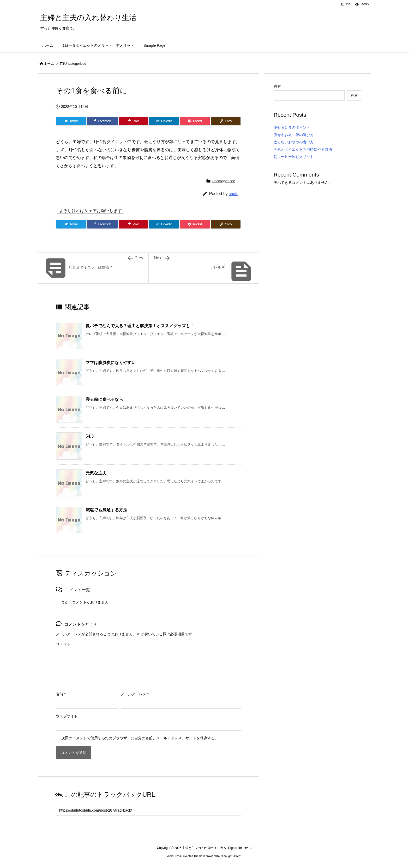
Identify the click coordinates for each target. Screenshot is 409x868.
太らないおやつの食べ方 (294, 142)
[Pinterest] (134, 121)
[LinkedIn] (164, 121)
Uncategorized (75, 64)
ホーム (49, 64)
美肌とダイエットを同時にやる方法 (303, 149)
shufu (234, 194)
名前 (61, 694)
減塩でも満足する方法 (106, 510)
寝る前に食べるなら (104, 399)
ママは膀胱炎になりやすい (111, 363)
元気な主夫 (96, 473)
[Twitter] (71, 121)
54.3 (90, 436)
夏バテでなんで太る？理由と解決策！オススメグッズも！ (140, 326)
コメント (63, 644)
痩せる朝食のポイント (292, 127)
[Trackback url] (148, 810)
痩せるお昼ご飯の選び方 (294, 135)
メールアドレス (135, 694)
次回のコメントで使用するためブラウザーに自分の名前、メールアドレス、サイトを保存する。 (140, 738)
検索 (277, 86)
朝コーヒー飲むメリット (294, 157)
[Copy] (226, 121)
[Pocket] (195, 121)
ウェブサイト (67, 716)
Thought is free (231, 856)
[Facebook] (102, 121)
